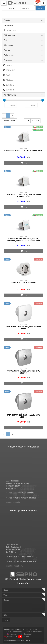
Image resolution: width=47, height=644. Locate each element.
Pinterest (9, 637)
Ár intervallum (10, 95)
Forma (7, 50)
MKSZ (35, 629)
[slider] (4, 100)
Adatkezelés (17, 632)
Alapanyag (9, 45)
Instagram (12, 634)
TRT (27, 629)
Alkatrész (9, 80)
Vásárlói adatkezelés (34, 632)
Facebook (27, 634)
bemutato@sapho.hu (14, 566)
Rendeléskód (9, 121)
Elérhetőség (9, 35)
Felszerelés (9, 55)
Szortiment (9, 60)
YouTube (24, 637)
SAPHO (9, 65)
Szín (6, 40)
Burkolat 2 (10, 90)
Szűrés (7, 20)
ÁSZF (7, 632)
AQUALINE (10, 70)
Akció (8, 75)
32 (27, 121)
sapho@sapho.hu (13, 502)
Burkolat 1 (10, 85)
